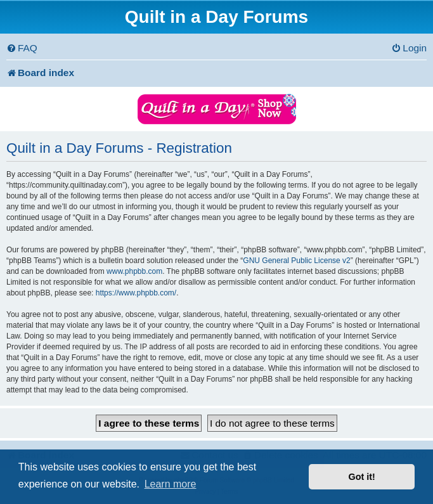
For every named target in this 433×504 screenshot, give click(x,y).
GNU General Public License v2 (296, 261)
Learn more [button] (171, 484)
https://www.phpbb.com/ (136, 293)
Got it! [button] (362, 477)
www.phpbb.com (134, 271)
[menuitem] (22, 48)
